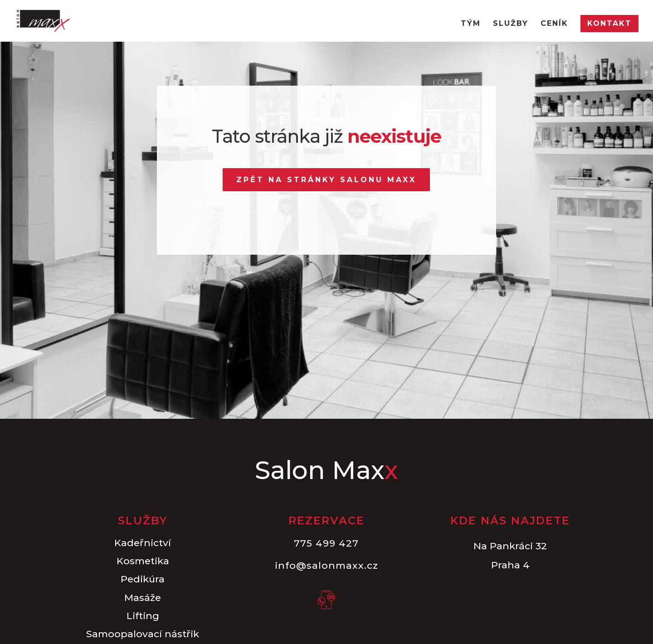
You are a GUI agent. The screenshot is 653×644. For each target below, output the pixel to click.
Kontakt (609, 23)
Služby (511, 24)
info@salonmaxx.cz (326, 565)
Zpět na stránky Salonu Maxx (326, 180)
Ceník (554, 24)
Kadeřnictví (143, 543)
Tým (471, 24)
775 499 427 (326, 543)
